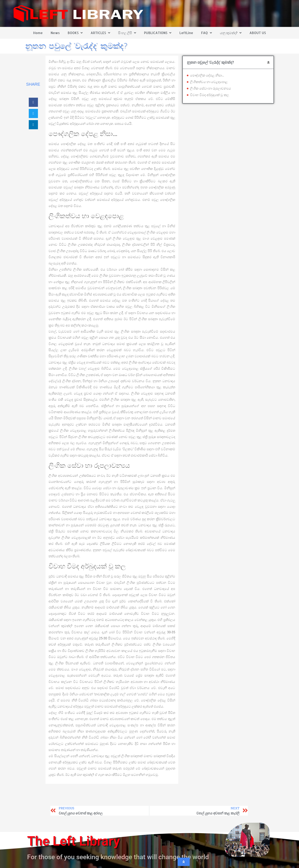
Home (38, 33)
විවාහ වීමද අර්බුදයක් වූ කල (210, 95)
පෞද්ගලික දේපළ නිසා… (207, 75)
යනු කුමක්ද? (231, 33)
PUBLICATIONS (158, 33)
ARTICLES (100, 33)
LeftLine (186, 33)
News (55, 33)
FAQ (207, 33)
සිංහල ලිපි (127, 33)
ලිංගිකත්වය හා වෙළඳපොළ (209, 82)
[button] (33, 102)
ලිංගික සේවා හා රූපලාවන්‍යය (210, 88)
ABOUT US (258, 33)
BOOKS (75, 33)
